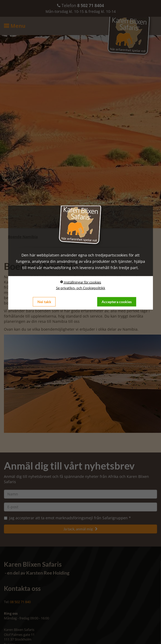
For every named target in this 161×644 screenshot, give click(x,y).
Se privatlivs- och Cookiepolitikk (81, 288)
